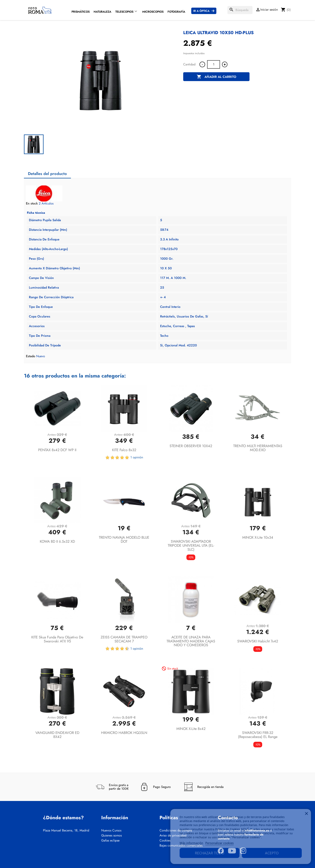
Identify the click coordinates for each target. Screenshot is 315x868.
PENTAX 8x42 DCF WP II (57, 450)
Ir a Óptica (201, 11)
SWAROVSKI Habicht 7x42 (258, 641)
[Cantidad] (214, 64)
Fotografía (176, 12)
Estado (31, 356)
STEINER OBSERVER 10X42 (191, 446)
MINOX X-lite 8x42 (191, 729)
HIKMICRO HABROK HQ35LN (124, 733)
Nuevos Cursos (111, 830)
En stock (32, 204)
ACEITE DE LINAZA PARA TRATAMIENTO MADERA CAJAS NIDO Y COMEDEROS (191, 641)
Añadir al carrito (216, 77)
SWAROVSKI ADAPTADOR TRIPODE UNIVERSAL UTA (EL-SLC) (191, 545)
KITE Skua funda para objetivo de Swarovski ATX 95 (57, 639)
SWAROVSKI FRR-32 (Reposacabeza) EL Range (258, 735)
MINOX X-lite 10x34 (258, 537)
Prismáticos (81, 12)
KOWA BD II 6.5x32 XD (57, 541)
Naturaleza (102, 12)
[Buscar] (240, 10)
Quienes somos (111, 835)
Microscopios (153, 12)
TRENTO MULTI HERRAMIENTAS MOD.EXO (258, 448)
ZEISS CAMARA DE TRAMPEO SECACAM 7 (124, 639)
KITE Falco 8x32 (124, 450)
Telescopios (124, 12)
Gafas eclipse (110, 841)
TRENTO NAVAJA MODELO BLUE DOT (124, 539)
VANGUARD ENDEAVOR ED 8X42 (57, 735)
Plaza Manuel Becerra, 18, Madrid (66, 830)
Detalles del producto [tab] (47, 174)
